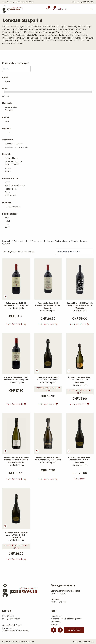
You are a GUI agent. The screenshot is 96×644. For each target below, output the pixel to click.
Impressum (77, 641)
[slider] (3, 92)
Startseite (7, 241)
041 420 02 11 (88, 2)
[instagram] (60, 630)
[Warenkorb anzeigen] (54, 9)
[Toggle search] (66, 9)
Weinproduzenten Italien (42, 241)
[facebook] (54, 630)
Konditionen (56, 616)
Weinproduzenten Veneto (66, 241)
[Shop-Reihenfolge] (75, 252)
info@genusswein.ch (11, 619)
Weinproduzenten (21, 241)
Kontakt (54, 624)
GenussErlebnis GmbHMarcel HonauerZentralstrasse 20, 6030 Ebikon (16, 628)
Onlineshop (56, 622)
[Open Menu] (91, 9)
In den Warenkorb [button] (14, 324)
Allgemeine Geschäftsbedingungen (66, 619)
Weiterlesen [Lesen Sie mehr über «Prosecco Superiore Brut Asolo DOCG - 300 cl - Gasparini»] (80, 479)
